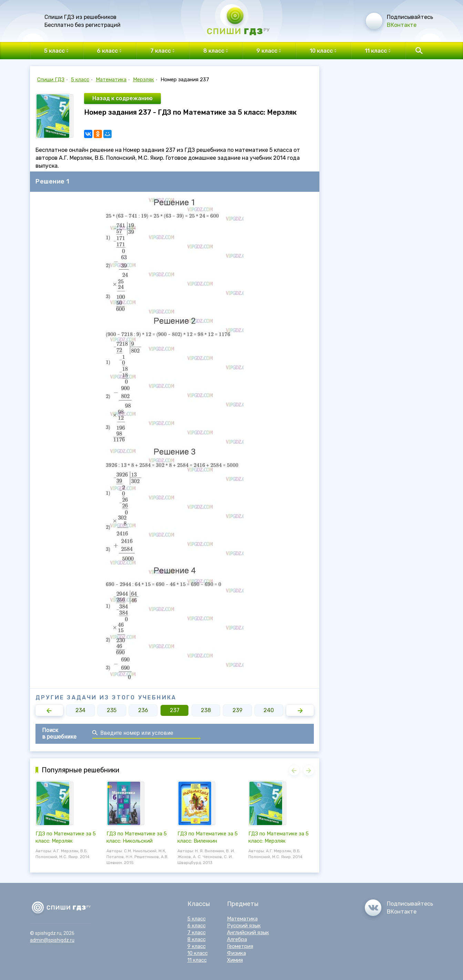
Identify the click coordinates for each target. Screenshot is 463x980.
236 (143, 710)
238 (206, 710)
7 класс (197, 932)
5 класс (80, 80)
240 (269, 710)
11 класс (197, 960)
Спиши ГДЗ (51, 80)
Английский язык (248, 932)
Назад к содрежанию (122, 98)
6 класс (197, 926)
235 (112, 710)
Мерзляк (143, 80)
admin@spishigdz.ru (52, 940)
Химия (235, 960)
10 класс (198, 953)
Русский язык (244, 926)
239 (238, 710)
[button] (49, 710)
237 (175, 710)
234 (80, 710)
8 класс (197, 939)
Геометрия (240, 946)
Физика (236, 953)
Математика (111, 80)
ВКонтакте (402, 25)
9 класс (197, 946)
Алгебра (237, 939)
